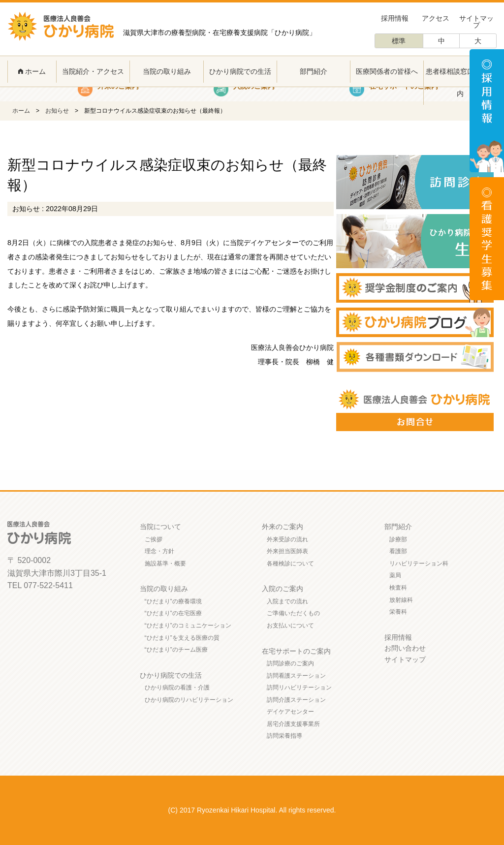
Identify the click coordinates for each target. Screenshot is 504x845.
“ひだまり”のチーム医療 (176, 650)
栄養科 (398, 612)
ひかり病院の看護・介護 (177, 688)
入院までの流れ (287, 601)
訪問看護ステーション (296, 676)
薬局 (395, 575)
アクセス (436, 18)
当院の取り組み (167, 71)
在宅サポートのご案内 (296, 651)
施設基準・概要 (165, 563)
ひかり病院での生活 (240, 71)
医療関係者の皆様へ (387, 71)
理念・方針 (159, 551)
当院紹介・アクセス (93, 71)
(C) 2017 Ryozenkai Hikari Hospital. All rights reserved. (252, 810)
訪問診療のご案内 (290, 663)
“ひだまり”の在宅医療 (173, 613)
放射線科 (401, 600)
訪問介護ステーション (296, 700)
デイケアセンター (290, 712)
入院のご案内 (283, 589)
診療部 (398, 539)
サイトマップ (476, 22)
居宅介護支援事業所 (293, 724)
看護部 (398, 551)
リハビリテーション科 (419, 563)
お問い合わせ (405, 648)
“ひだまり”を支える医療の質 (182, 638)
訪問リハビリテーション (299, 688)
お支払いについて (290, 626)
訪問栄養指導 (284, 736)
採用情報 (395, 18)
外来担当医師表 (287, 551)
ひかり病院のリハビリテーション (189, 700)
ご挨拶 (154, 539)
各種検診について (290, 563)
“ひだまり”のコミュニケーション (188, 626)
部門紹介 (314, 71)
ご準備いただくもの (293, 613)
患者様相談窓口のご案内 (460, 82)
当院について (160, 527)
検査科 (398, 588)
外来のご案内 (283, 527)
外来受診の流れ (287, 539)
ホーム (32, 71)
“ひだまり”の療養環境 (173, 601)
